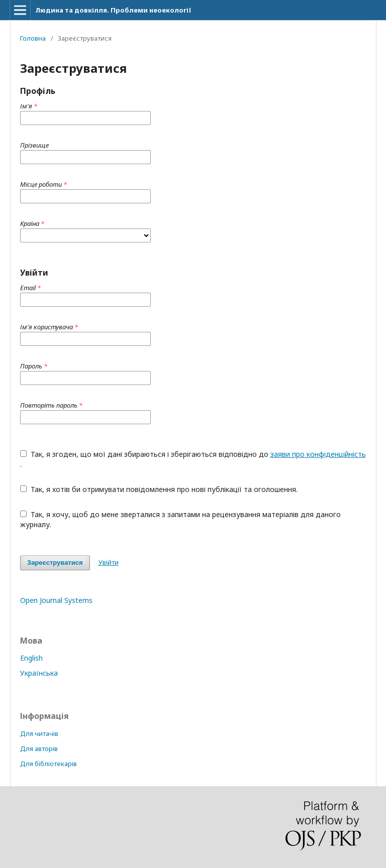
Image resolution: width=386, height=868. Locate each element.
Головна (33, 38)
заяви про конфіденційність (318, 454)
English (31, 658)
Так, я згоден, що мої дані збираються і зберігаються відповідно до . (193, 459)
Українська (39, 673)
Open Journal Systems (56, 600)
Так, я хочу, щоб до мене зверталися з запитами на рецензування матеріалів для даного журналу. (180, 519)
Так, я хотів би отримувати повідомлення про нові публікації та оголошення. (159, 489)
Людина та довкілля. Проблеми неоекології (113, 10)
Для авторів (39, 749)
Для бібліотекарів (49, 764)
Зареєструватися (55, 563)
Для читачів (39, 733)
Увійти (109, 562)
